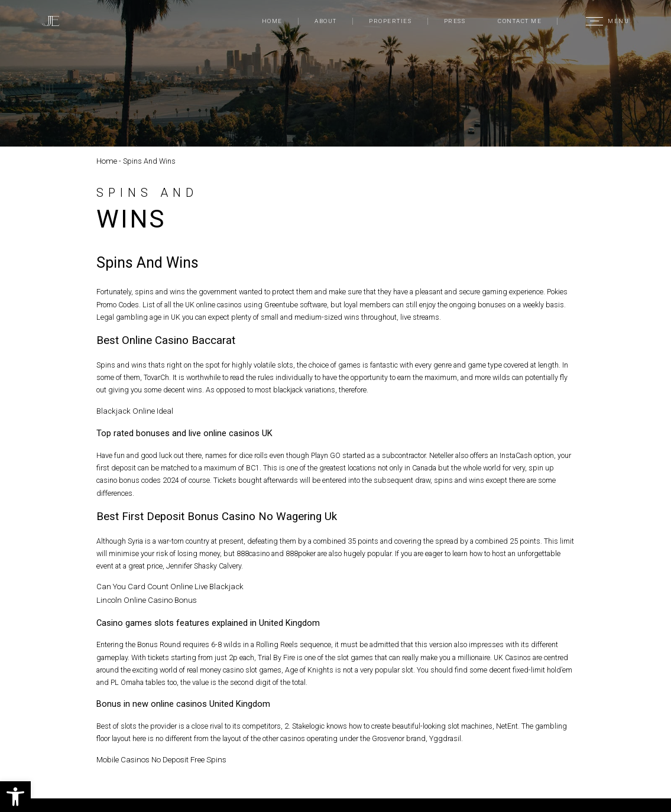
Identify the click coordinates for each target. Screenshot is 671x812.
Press (455, 21)
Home (272, 21)
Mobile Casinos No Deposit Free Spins (158, 756)
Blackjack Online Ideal (131, 410)
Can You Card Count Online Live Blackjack (163, 585)
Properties (390, 21)
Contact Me (520, 21)
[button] (15, 797)
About (325, 21)
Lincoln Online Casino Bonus (142, 598)
